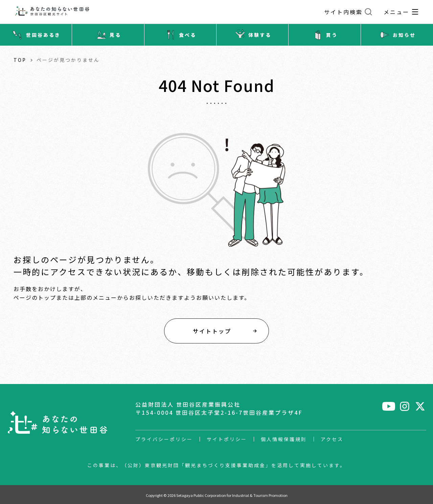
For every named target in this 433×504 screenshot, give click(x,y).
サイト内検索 (343, 12)
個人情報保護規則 (284, 439)
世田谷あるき (36, 35)
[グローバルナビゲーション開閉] (415, 12)
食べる (180, 35)
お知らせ (397, 35)
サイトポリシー (227, 439)
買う (324, 35)
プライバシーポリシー (164, 439)
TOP (20, 60)
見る (108, 35)
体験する (252, 35)
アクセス (332, 439)
